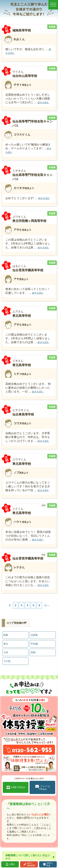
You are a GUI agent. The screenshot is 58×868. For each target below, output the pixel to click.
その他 (7, 661)
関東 (6, 635)
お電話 (12, 864)
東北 (6, 644)
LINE (18, 787)
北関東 (34, 635)
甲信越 (34, 644)
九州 (6, 652)
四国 (33, 652)
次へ (47, 605)
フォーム (44, 788)
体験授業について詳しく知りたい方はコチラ (28, 857)
